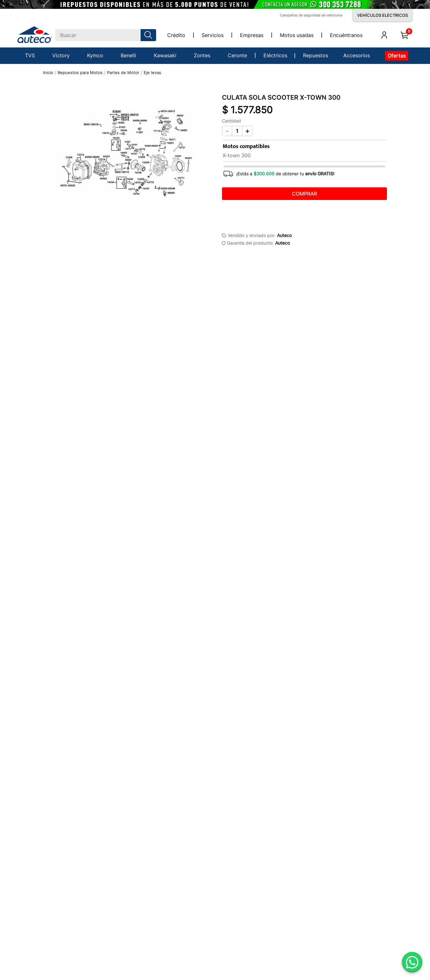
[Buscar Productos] (149, 35)
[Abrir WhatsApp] (412, 962)
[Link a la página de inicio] (48, 73)
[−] (227, 131)
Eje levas (152, 73)
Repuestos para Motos (80, 73)
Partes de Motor (123, 73)
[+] (247, 131)
